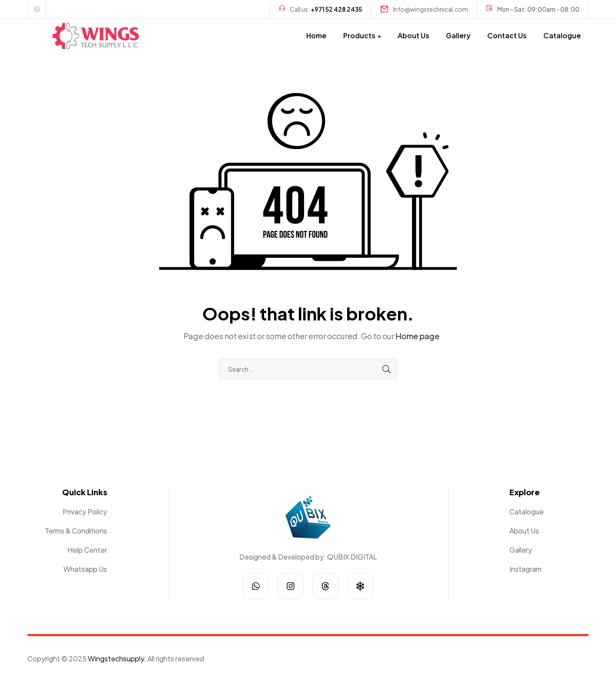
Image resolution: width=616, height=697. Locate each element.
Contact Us (507, 35)
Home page (417, 336)
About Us (413, 35)
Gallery (458, 35)
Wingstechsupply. (117, 659)
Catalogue (562, 35)
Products (359, 35)
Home (316, 35)
